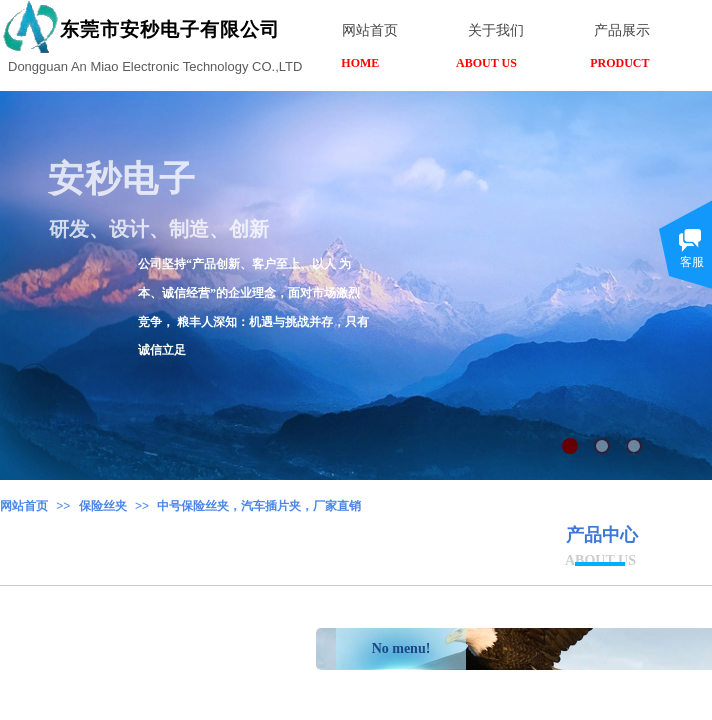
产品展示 (622, 30)
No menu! (401, 648)
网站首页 (24, 506)
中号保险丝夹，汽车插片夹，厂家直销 (259, 506)
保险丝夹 (103, 506)
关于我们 (496, 30)
